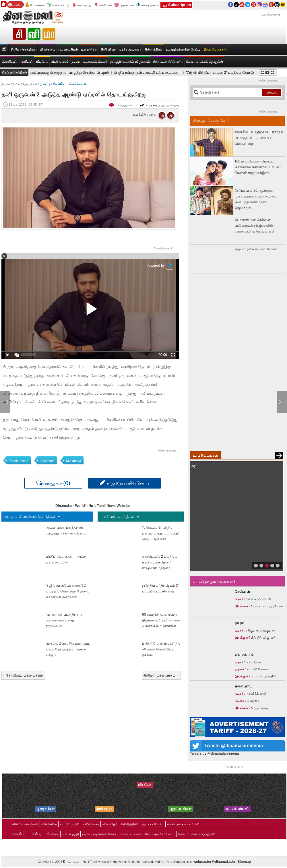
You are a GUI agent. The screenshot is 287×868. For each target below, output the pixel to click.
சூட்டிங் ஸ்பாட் (153, 824)
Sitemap (244, 862)
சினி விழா (108, 49)
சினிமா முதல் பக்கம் (161, 675)
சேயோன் (242, 592)
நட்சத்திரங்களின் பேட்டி (183, 49)
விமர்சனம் (47, 49)
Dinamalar (72, 862)
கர (193, 466)
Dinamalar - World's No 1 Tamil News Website (93, 506)
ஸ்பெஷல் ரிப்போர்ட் (168, 62)
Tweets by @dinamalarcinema (214, 753)
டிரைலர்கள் (89, 49)
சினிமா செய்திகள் (25, 824)
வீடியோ (42, 62)
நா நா (239, 623)
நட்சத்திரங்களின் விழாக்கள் (130, 62)
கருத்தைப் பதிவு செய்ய (159, 105)
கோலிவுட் (20, 834)
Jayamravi (47, 461)
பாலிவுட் (37, 834)
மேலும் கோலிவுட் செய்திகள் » (32, 516)
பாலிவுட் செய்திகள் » (120, 516)
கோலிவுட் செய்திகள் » (69, 84)
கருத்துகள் (53, 483)
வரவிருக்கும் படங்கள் (183, 824)
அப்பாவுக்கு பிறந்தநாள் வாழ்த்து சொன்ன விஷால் (69, 73)
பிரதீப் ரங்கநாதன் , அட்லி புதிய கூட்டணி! (147, 73)
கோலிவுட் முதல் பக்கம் (23, 675)
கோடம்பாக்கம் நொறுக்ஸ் (204, 62)
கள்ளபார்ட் (244, 686)
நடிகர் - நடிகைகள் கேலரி (89, 62)
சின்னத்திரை (153, 49)
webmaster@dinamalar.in (214, 862)
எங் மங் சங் (244, 655)
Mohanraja (73, 461)
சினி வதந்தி (60, 62)
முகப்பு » (46, 84)
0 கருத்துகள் (124, 105)
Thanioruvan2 (19, 461)
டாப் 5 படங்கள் (205, 456)
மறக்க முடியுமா (130, 49)
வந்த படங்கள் (131, 834)
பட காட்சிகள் (68, 49)
